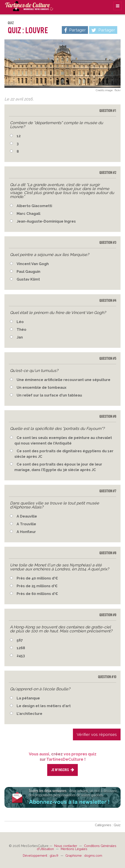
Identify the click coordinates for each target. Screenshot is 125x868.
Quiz (11, 23)
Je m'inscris (62, 770)
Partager (103, 30)
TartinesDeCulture (27, 6)
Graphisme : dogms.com (84, 855)
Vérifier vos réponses (97, 734)
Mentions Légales (74, 849)
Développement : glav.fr (41, 855)
